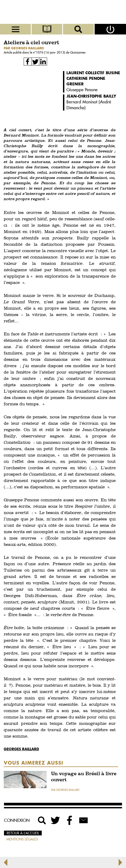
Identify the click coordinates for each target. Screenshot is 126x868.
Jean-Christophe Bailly (91, 96)
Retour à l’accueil (23, 833)
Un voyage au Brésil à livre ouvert (84, 777)
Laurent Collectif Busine (93, 73)
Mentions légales (22, 839)
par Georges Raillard (24, 48)
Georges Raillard (21, 749)
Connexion (17, 820)
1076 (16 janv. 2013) (51, 52)
